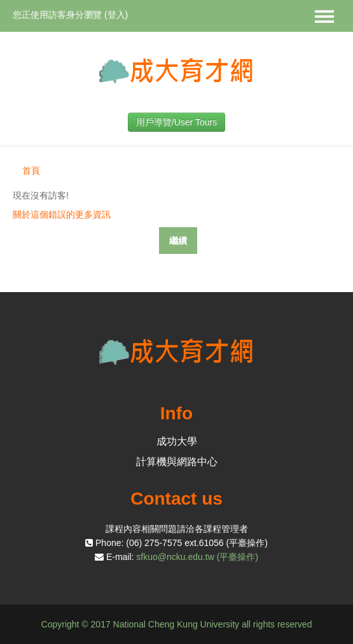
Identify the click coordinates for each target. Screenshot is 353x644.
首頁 (31, 171)
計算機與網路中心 (177, 462)
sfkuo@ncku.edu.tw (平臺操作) (197, 557)
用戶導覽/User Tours (177, 122)
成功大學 (177, 441)
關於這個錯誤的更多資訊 (62, 214)
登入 (116, 15)
